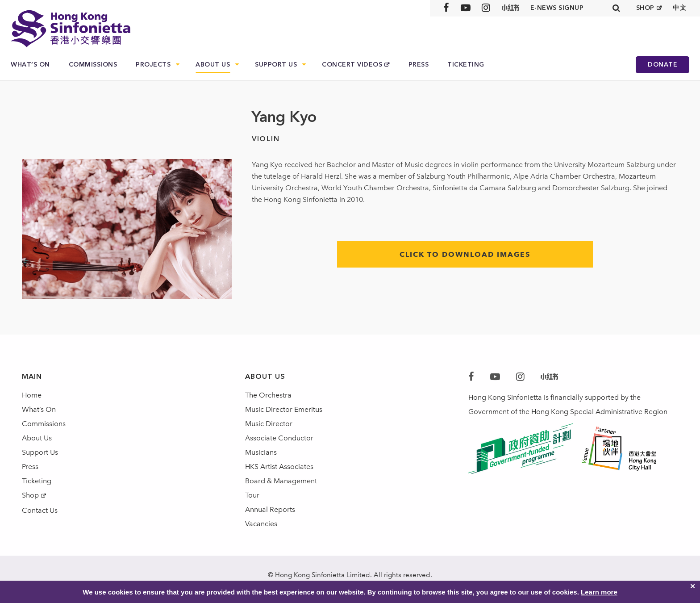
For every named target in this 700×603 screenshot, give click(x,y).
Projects (153, 65)
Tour (252, 495)
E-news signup (557, 8)
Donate (662, 65)
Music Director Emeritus (284, 409)
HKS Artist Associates (279, 467)
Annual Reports (270, 509)
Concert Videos (352, 65)
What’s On (30, 65)
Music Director (269, 424)
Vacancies (261, 524)
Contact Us (40, 510)
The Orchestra (268, 395)
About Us (213, 65)
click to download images (465, 254)
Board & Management (281, 481)
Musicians (261, 452)
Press (419, 65)
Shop (30, 495)
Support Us (276, 65)
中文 (680, 8)
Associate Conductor (279, 438)
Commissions (93, 65)
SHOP (645, 8)
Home (32, 395)
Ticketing (466, 65)
